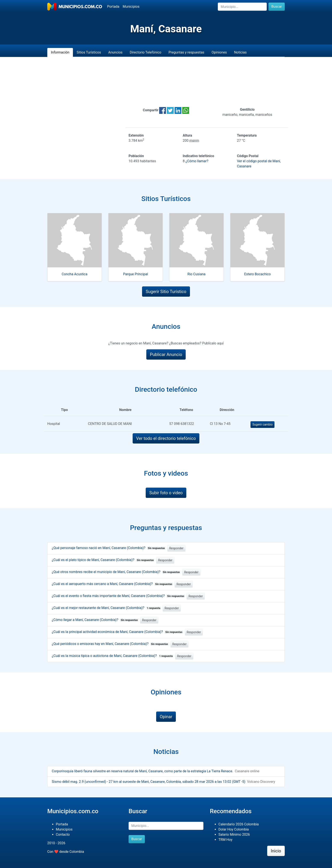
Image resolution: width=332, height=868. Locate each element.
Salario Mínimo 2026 (234, 835)
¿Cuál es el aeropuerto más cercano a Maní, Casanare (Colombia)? (113, 584)
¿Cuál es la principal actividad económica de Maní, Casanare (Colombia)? (118, 632)
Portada (113, 7)
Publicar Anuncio (166, 354)
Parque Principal (135, 274)
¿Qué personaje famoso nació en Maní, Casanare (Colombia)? (109, 548)
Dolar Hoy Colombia (234, 829)
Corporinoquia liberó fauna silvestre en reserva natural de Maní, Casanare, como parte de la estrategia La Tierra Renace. (142, 771)
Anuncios (115, 52)
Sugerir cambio (262, 424)
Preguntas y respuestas (186, 52)
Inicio (276, 851)
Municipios (131, 7)
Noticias (240, 52)
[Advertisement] (166, 82)
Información (60, 52)
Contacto (63, 835)
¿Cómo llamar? (197, 161)
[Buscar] (242, 7)
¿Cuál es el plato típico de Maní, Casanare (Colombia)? (104, 560)
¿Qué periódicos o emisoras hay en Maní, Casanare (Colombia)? (111, 644)
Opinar (166, 717)
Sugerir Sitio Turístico (166, 292)
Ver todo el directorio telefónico (166, 438)
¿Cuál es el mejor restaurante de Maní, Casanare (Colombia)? (107, 608)
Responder (176, 548)
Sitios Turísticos (89, 52)
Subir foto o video (166, 493)
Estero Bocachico (257, 274)
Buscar (277, 7)
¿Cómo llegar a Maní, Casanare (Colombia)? (96, 620)
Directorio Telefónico (146, 52)
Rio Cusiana (196, 274)
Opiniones (219, 52)
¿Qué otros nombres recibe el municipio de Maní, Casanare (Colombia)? (117, 572)
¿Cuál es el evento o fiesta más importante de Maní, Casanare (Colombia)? (119, 596)
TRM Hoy (225, 840)
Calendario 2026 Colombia (239, 824)
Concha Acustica (74, 274)
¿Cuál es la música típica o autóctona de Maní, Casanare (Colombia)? (113, 656)
